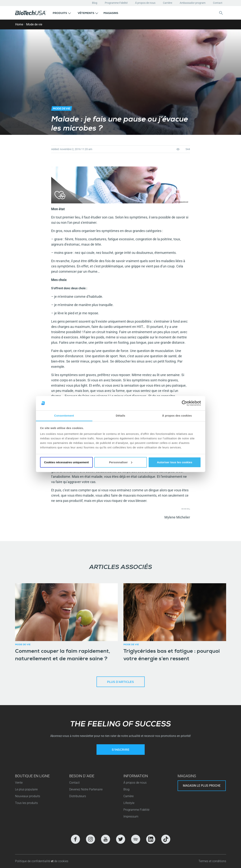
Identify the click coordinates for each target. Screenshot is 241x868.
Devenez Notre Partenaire (86, 789)
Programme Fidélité (136, 810)
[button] (62, 13)
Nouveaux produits (28, 796)
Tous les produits (26, 803)
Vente (19, 783)
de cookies (61, 861)
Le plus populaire (26, 789)
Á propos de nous (145, 3)
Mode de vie (34, 24)
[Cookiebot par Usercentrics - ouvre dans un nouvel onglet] (184, 403)
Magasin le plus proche (202, 786)
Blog (95, 3)
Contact (218, 3)
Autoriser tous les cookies (175, 462)
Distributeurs (78, 796)
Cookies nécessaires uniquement (66, 462)
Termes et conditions (212, 861)
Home (19, 24)
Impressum (131, 816)
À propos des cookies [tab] (177, 416)
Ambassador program (193, 3)
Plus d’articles (120, 682)
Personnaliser (121, 462)
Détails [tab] (121, 416)
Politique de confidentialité (33, 861)
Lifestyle (129, 803)
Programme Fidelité (116, 3)
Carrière (168, 3)
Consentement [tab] (64, 416)
